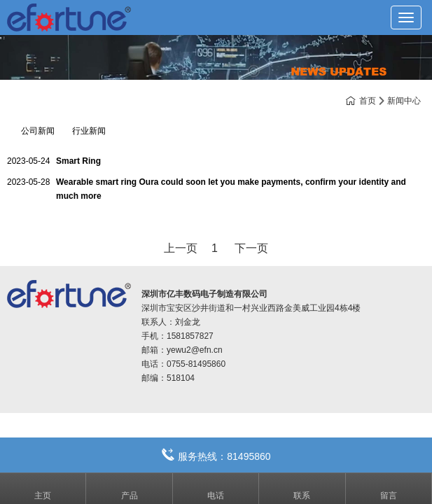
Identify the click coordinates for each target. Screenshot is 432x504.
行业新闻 (89, 131)
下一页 (251, 248)
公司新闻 (38, 131)
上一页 (181, 248)
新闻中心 (404, 101)
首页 (368, 101)
